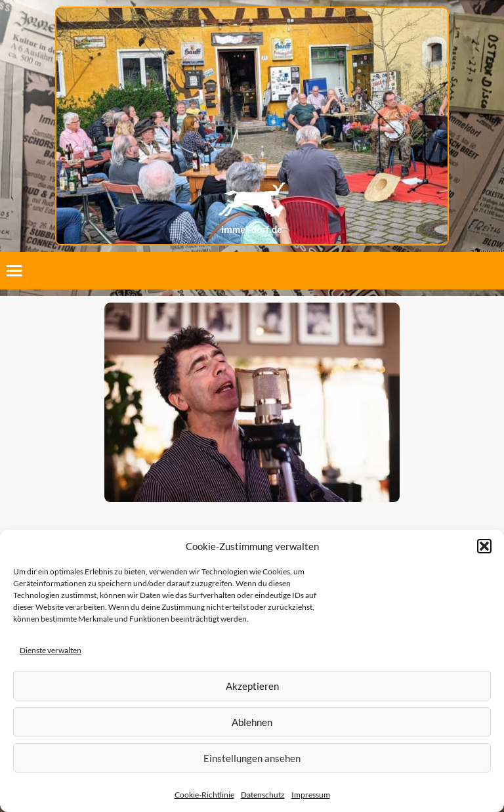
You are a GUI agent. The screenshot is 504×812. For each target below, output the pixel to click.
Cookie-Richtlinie (204, 795)
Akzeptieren (252, 686)
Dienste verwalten (51, 650)
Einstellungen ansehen (252, 758)
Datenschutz (263, 795)
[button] (484, 546)
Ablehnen (252, 722)
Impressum (311, 795)
